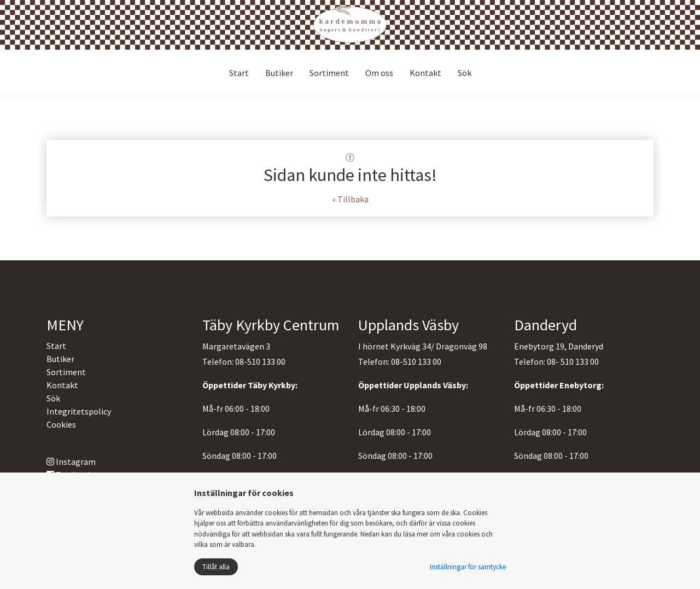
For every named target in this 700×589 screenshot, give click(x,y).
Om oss (379, 73)
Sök (465, 73)
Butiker (279, 73)
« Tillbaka (350, 199)
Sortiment (329, 73)
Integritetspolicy (79, 411)
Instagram (71, 462)
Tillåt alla (216, 567)
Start (239, 73)
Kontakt (425, 73)
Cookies (61, 424)
